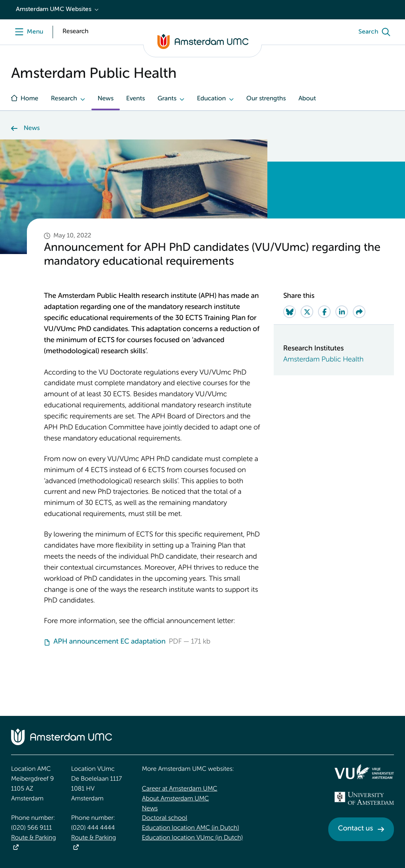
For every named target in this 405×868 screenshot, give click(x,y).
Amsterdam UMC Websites (54, 9)
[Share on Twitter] (307, 312)
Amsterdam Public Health (323, 360)
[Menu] (27, 32)
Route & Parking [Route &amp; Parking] (33, 838)
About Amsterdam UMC (175, 799)
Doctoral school (165, 818)
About (307, 99)
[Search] (376, 32)
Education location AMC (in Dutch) (191, 828)
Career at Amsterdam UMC (180, 789)
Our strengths (266, 99)
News (106, 99)
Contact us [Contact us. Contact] (356, 829)
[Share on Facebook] (324, 312)
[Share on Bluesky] (290, 312)
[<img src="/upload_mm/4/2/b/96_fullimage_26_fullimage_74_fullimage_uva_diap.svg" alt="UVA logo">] (364, 798)
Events (135, 99)
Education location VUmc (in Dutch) (192, 838)
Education (211, 99)
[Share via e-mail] (359, 312)
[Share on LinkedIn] (342, 312)
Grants (167, 99)
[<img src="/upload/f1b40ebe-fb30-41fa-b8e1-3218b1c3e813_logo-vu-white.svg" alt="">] (364, 772)
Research (64, 99)
